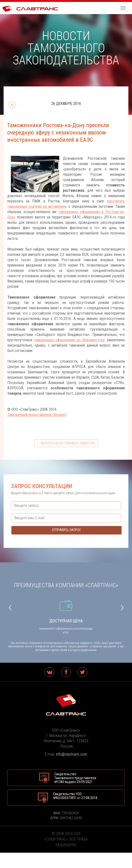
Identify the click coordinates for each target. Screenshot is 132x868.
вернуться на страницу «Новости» (66, 443)
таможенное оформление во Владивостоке (70, 340)
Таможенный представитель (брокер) (37, 415)
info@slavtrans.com (71, 754)
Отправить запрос (66, 530)
